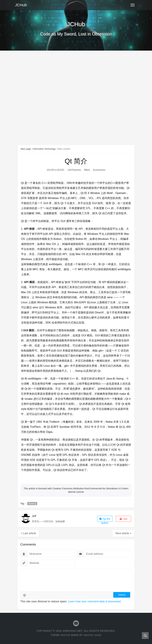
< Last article (28, 533)
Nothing (32, 504)
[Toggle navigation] (133, 5)
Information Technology (44, 149)
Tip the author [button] (105, 520)
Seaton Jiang (93, 635)
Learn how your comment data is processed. (95, 601)
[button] (123, 519)
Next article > (123, 533)
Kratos (65, 635)
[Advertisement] (76, 76)
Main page (26, 149)
